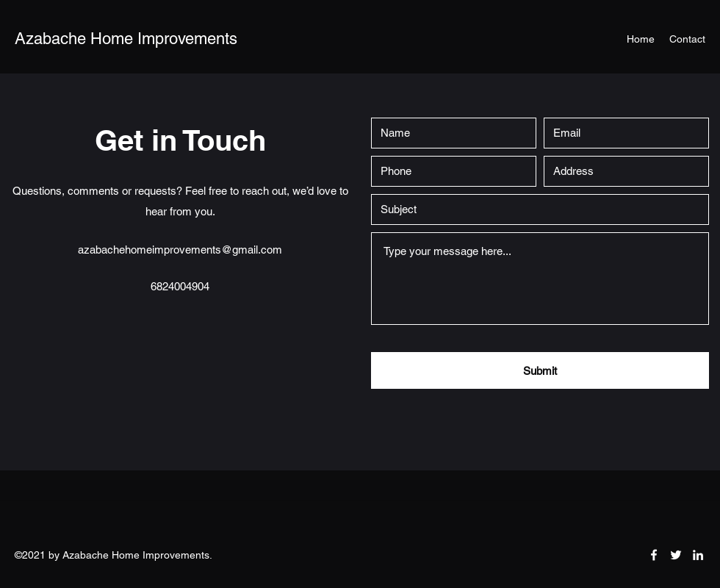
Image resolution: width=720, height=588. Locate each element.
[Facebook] (654, 555)
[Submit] (540, 370)
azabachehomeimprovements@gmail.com (180, 250)
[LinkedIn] (698, 555)
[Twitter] (676, 555)
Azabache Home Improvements (126, 39)
